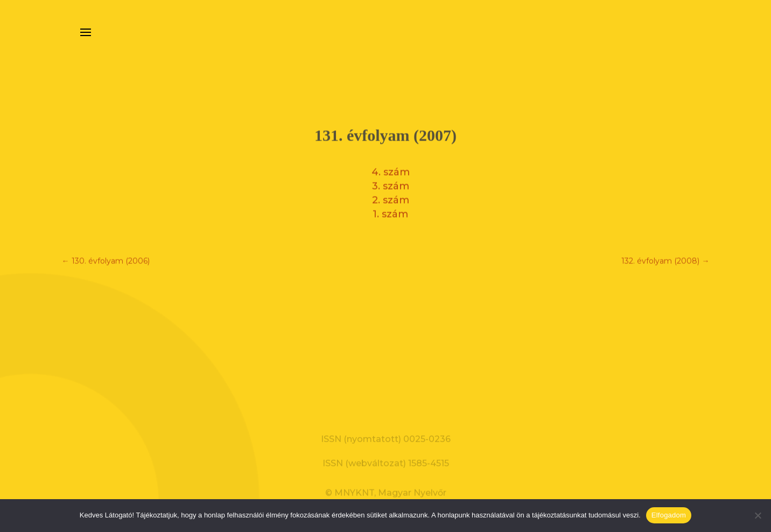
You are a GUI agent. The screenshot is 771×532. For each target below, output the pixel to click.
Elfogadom (669, 515)
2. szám (391, 198)
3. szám (391, 184)
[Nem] (758, 515)
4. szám (391, 170)
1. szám (390, 212)
